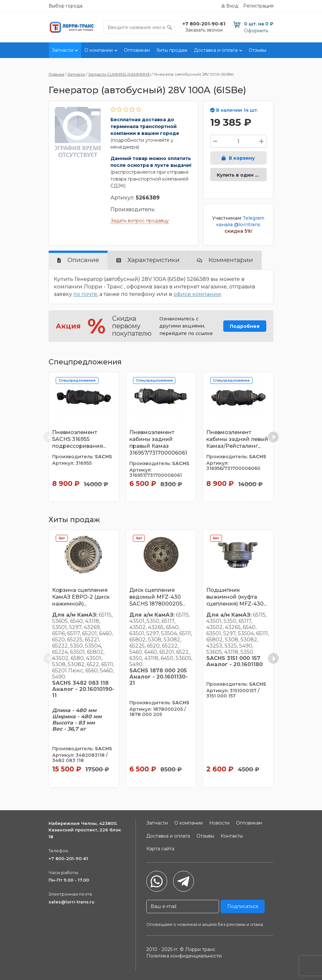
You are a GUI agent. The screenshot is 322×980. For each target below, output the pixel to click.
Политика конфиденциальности (184, 956)
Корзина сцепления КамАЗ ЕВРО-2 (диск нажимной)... (81, 597)
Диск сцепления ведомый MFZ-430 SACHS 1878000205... (157, 597)
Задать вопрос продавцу (140, 221)
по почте (85, 294)
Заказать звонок (204, 30)
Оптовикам (137, 50)
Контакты (284, 50)
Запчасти (63, 50)
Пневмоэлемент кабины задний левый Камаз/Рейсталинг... (237, 439)
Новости (219, 823)
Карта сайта (160, 849)
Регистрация (258, 6)
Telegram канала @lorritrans (240, 221)
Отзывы (257, 50)
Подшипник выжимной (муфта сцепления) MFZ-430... (236, 597)
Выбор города (66, 6)
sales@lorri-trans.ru (72, 902)
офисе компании (197, 294)
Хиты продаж (172, 50)
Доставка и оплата (216, 50)
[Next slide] (273, 437)
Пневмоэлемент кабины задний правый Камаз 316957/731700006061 (158, 442)
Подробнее (245, 326)
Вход (232, 6)
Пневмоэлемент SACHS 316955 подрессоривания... (79, 439)
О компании (99, 50)
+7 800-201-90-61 (68, 858)
